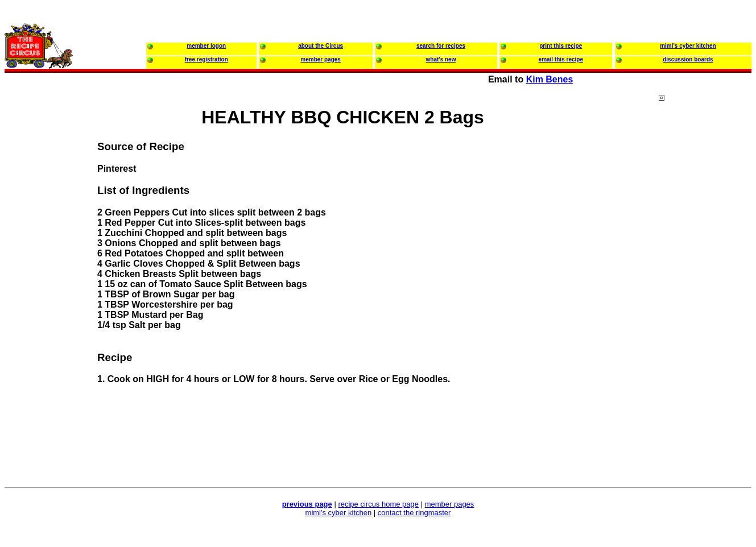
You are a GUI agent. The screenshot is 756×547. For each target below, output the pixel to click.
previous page (307, 504)
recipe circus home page (378, 504)
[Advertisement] (704, 312)
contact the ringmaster (414, 513)
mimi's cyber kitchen (339, 513)
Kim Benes (550, 79)
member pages (450, 504)
